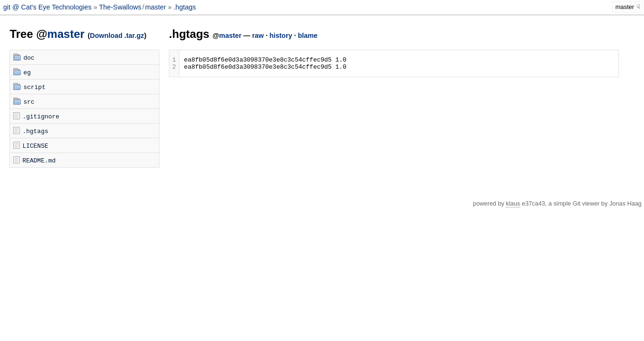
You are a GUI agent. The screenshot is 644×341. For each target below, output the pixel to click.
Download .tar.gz (117, 36)
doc (29, 57)
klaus (513, 203)
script (34, 87)
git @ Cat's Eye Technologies (49, 7)
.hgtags (185, 7)
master (156, 7)
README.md (39, 160)
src (29, 101)
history (281, 36)
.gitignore (41, 116)
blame (308, 36)
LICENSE (35, 145)
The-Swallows (120, 7)
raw (258, 36)
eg (27, 72)
